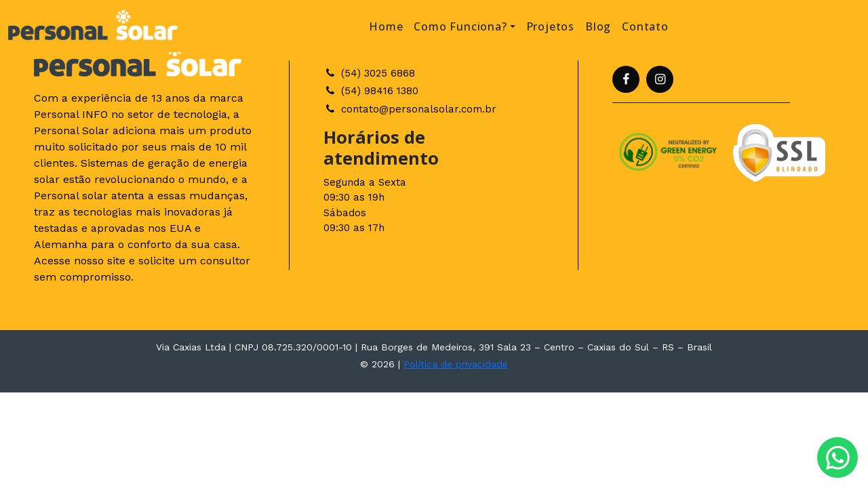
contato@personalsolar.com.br (410, 109)
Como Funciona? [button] (460, 26)
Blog (598, 26)
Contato (645, 26)
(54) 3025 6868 (369, 73)
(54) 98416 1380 (371, 91)
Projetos (550, 26)
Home (386, 26)
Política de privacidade (456, 364)
